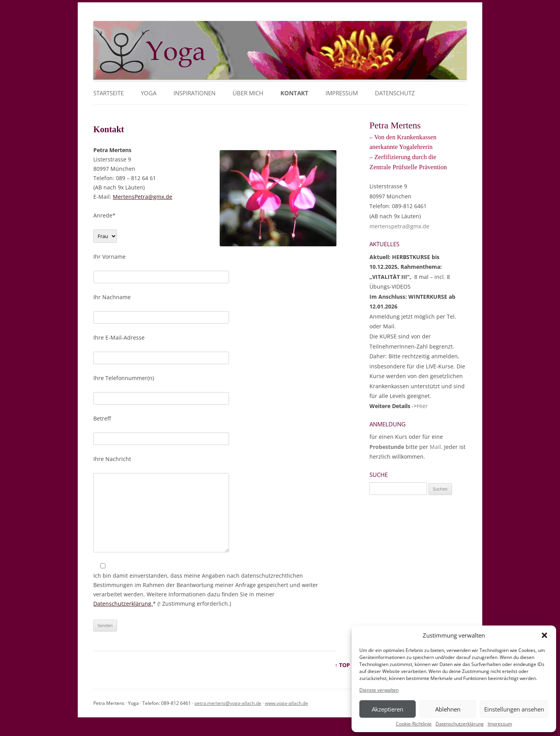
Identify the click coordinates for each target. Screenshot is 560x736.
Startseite (108, 93)
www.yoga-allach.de (286, 703)
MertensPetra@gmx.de (143, 197)
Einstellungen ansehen (514, 709)
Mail (435, 447)
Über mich (248, 93)
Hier (422, 406)
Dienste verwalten (379, 690)
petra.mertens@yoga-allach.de (228, 703)
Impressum (500, 724)
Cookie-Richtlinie (414, 724)
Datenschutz (395, 93)
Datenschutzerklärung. (123, 604)
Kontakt (294, 93)
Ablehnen (448, 709)
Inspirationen (194, 93)
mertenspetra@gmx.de (399, 226)
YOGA (149, 93)
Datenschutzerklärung (460, 724)
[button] (544, 635)
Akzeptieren (388, 709)
